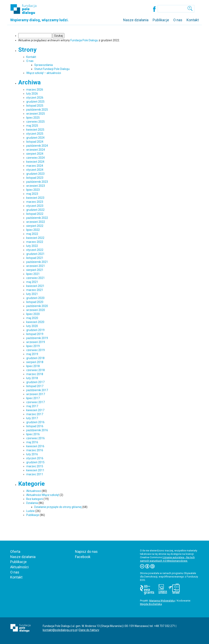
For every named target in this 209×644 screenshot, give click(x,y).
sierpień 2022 (35, 226)
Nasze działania (136, 20)
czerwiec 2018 (36, 370)
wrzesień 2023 (36, 186)
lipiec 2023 (33, 190)
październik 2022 (37, 218)
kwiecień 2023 (35, 198)
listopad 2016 (35, 426)
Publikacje (161, 20)
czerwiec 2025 (36, 122)
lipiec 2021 (33, 274)
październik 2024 (37, 146)
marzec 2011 (35, 474)
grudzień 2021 (35, 254)
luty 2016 (32, 454)
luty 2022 (32, 246)
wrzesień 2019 (36, 342)
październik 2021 (37, 262)
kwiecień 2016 (35, 446)
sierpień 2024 (35, 154)
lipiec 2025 (33, 118)
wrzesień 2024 (36, 150)
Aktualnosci (34, 491)
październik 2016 (37, 430)
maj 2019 (32, 354)
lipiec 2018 (33, 366)
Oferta (15, 552)
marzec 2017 (35, 414)
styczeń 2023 (35, 206)
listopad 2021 (35, 258)
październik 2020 (37, 306)
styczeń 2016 (35, 458)
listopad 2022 (35, 214)
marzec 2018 (35, 374)
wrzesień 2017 (36, 394)
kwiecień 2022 (35, 238)
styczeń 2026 (35, 98)
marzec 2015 (35, 466)
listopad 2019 (35, 334)
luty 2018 (32, 378)
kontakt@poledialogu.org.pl (60, 630)
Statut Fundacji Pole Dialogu (52, 69)
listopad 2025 (35, 106)
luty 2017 (32, 418)
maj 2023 (32, 194)
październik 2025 (37, 110)
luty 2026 (32, 94)
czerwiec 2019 (36, 350)
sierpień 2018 (35, 362)
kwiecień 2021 (35, 286)
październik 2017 (37, 390)
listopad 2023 (35, 178)
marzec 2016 (35, 450)
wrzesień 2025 (36, 114)
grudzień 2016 (35, 422)
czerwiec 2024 (36, 158)
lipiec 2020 (33, 314)
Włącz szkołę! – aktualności (44, 73)
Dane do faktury (89, 630)
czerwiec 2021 (36, 278)
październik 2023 (37, 182)
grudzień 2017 (35, 382)
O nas (178, 20)
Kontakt (193, 20)
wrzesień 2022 (36, 222)
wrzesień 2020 (36, 310)
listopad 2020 (35, 302)
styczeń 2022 (35, 250)
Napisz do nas (86, 552)
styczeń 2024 (35, 170)
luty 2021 (32, 294)
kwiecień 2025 (35, 130)
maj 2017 (32, 406)
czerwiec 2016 (36, 438)
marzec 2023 (35, 202)
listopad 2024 (35, 142)
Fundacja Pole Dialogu (84, 40)
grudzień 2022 (35, 210)
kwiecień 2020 (35, 322)
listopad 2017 (35, 386)
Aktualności (19, 567)
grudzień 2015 (35, 462)
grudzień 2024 (35, 138)
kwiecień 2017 (35, 410)
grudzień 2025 (35, 102)
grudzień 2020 (35, 298)
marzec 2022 (35, 242)
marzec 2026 (35, 90)
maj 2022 (32, 234)
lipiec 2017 (33, 398)
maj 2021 (32, 282)
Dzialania (32, 503)
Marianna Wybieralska (162, 601)
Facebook (83, 557)
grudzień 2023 (35, 174)
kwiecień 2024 (35, 162)
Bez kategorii (35, 499)
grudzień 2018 (35, 358)
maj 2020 (32, 318)
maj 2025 (32, 126)
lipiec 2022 (33, 230)
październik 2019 (37, 338)
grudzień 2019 (35, 330)
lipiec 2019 (33, 346)
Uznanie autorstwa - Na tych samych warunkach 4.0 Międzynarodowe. (167, 559)
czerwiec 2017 (36, 402)
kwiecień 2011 (35, 470)
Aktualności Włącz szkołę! (43, 495)
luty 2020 (32, 326)
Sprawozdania (44, 65)
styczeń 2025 (35, 134)
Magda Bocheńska (151, 604)
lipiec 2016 (33, 434)
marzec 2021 (35, 290)
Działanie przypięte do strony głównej (58, 507)
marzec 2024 (35, 166)
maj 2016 (32, 442)
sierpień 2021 (35, 270)
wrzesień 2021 (36, 266)
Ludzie (30, 511)
